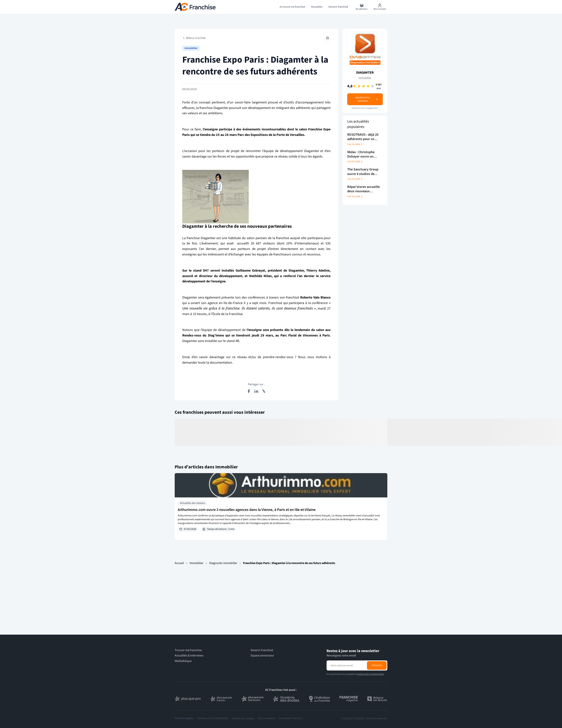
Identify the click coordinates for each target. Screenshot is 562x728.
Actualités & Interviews (189, 656)
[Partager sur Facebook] (249, 391)
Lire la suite (355, 144)
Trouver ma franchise (188, 650)
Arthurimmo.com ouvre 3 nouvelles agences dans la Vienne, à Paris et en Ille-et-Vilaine (247, 510)
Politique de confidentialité (213, 718)
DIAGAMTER (365, 73)
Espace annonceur (262, 656)
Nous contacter (267, 718)
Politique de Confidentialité (370, 674)
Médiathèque (183, 661)
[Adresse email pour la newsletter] (346, 665)
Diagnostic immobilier (223, 563)
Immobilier (191, 48)
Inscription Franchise (291, 718)
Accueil (179, 563)
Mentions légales (184, 718)
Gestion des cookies (243, 719)
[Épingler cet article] (328, 38)
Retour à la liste (194, 38)
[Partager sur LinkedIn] (256, 391)
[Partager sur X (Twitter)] (264, 391)
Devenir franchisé (262, 650)
